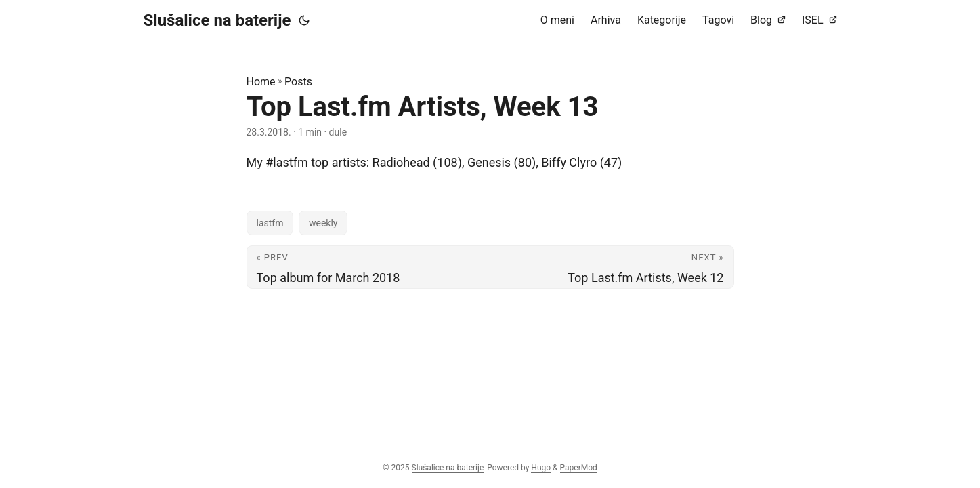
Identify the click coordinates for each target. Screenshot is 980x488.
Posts (298, 82)
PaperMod (579, 468)
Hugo (541, 468)
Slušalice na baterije (217, 20)
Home (261, 82)
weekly (323, 223)
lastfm (270, 223)
